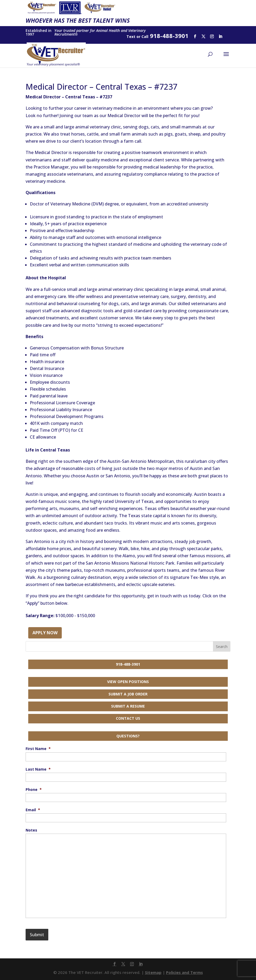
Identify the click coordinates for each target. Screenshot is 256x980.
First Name (38, 749)
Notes (31, 830)
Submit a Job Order (128, 694)
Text (131, 37)
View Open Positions (128, 682)
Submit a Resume (128, 706)
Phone (34, 790)
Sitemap (153, 972)
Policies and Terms (184, 972)
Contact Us (128, 718)
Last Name (38, 769)
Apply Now (45, 633)
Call (145, 37)
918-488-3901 (128, 664)
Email (33, 810)
